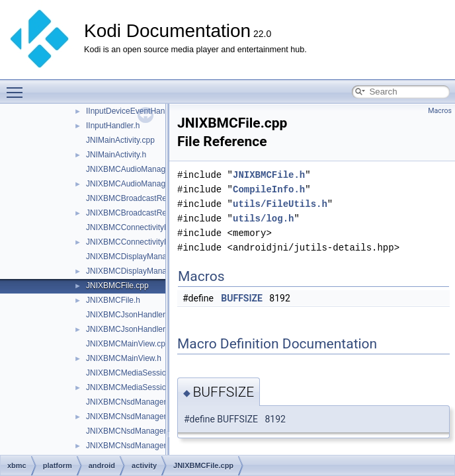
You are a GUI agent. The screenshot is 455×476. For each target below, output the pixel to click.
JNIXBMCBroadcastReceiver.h (140, 213)
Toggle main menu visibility (18, 87)
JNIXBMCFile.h (113, 300)
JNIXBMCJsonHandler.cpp (133, 315)
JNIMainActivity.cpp (120, 140)
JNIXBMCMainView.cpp (128, 344)
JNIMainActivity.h (116, 155)
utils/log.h (263, 218)
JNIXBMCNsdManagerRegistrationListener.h (164, 446)
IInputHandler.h (113, 126)
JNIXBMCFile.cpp (117, 286)
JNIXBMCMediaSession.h (132, 387)
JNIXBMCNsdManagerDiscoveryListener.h (161, 416)
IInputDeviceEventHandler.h (135, 111)
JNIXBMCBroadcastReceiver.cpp (144, 198)
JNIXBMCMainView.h (124, 358)
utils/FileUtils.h (280, 204)
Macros (440, 111)
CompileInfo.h (269, 189)
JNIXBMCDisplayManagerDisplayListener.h (162, 271)
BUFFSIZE (242, 298)
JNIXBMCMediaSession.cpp (136, 373)
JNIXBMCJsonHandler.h (129, 329)
